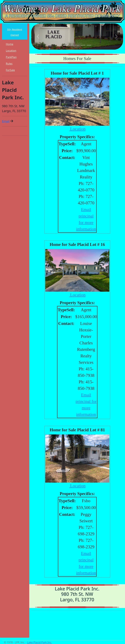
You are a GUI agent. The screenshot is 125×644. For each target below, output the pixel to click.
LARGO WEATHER (77, 626)
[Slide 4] (83, 45)
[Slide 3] (77, 45)
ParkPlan (11, 57)
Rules (9, 64)
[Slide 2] (71, 45)
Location (11, 51)
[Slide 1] (66, 45)
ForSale (10, 70)
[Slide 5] (89, 45)
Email (6, 121)
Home (10, 44)
